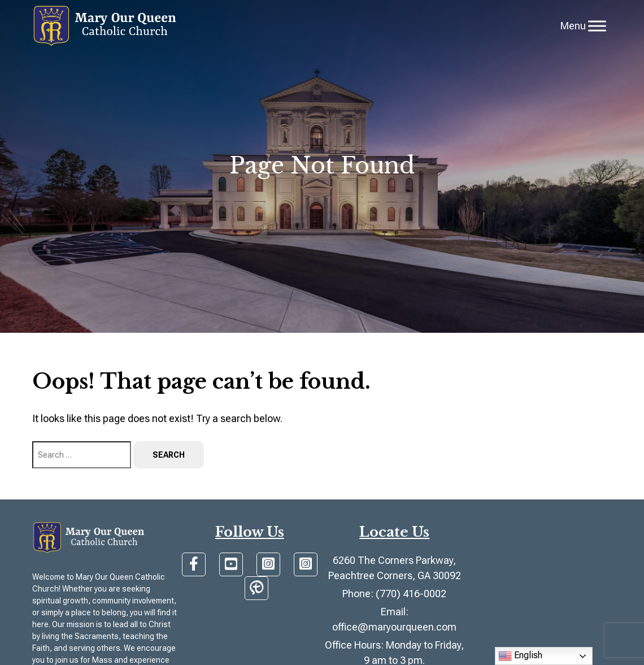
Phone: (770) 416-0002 (394, 594)
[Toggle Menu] (597, 26)
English (520, 656)
